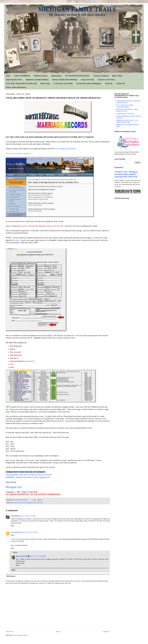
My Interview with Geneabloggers (89, 84)
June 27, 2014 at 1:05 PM (30, 532)
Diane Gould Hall (21, 556)
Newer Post (10, 632)
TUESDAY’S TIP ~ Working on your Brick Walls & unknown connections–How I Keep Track (126, 174)
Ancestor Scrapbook (101, 76)
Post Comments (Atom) (21, 635)
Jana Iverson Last (16, 532)
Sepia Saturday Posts (14, 80)
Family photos (56, 76)
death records (22, 503)
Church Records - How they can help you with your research (29, 475)
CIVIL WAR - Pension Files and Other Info (22, 84)
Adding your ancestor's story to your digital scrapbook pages (127, 121)
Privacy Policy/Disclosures (16, 87)
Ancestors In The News (106, 80)
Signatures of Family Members (37, 80)
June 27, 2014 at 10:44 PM (38, 556)
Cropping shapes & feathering (125, 114)
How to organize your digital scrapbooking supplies (125, 106)
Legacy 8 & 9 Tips (87, 80)
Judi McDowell (15, 516)
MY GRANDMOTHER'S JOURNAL (77, 76)
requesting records (31, 503)
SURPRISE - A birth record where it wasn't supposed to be (28, 477)
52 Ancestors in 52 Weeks (63, 84)
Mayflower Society (41, 76)
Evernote (16, 240)
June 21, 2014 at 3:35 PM (28, 516)
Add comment (11, 576)
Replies (15, 553)
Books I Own (45, 84)
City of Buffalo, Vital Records (65, 149)
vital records (40, 503)
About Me (109, 84)
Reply (12, 526)
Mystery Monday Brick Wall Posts (65, 80)
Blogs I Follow (117, 76)
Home (8, 76)
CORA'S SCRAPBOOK (22, 76)
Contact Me (120, 84)
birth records (14, 503)
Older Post (106, 632)
